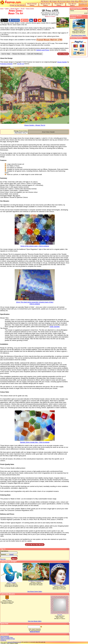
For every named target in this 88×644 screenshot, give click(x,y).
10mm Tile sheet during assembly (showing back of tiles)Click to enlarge (35, 302)
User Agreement (5, 636)
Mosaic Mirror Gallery (59, 4)
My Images (53, 1)
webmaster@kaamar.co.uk (14, 642)
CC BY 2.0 (21, 64)
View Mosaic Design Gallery (35, 591)
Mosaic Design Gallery (32, 4)
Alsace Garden (30, 9)
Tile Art (22, 9)
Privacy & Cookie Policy (7, 637)
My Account (62, 1)
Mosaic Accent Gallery (45, 4)
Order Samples (55, 326)
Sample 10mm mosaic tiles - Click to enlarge (35, 441)
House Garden (62, 62)
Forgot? (12, 554)
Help (73, 1)
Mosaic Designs (15, 9)
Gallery (7, 9)
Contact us (3, 640)
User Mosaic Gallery (72, 4)
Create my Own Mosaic (17, 5)
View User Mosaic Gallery (35, 621)
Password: (3, 554)
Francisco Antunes (6, 64)
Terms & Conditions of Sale (8, 639)
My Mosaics (45, 1)
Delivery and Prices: (7, 514)
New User (3, 559)
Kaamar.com (11, 2)
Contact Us (83, 4)
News (68, 1)
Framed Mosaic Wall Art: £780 (49, 40)
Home (2, 9)
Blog (77, 1)
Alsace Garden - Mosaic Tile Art (35, 124)
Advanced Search (35, 632)
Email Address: (4, 551)
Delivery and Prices (43, 50)
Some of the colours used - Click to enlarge (35, 245)
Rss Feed (84, 1)
